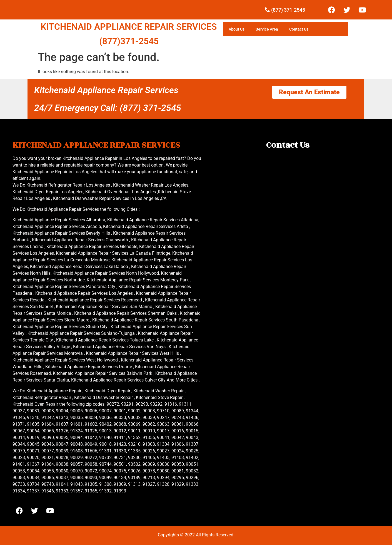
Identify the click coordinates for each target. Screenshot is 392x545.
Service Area (267, 29)
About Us (237, 29)
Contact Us (299, 29)
